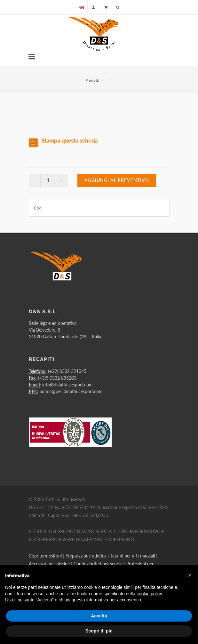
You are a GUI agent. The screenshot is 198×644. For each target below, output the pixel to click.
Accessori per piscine (49, 564)
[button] (190, 575)
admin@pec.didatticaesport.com (71, 391)
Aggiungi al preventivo (117, 180)
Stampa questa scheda (69, 141)
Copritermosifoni (45, 556)
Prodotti (92, 80)
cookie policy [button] (149, 594)
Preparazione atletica (86, 556)
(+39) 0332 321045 (67, 371)
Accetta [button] (99, 616)
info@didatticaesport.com (67, 385)
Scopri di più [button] (99, 631)
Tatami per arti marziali (133, 556)
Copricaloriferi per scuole (98, 564)
